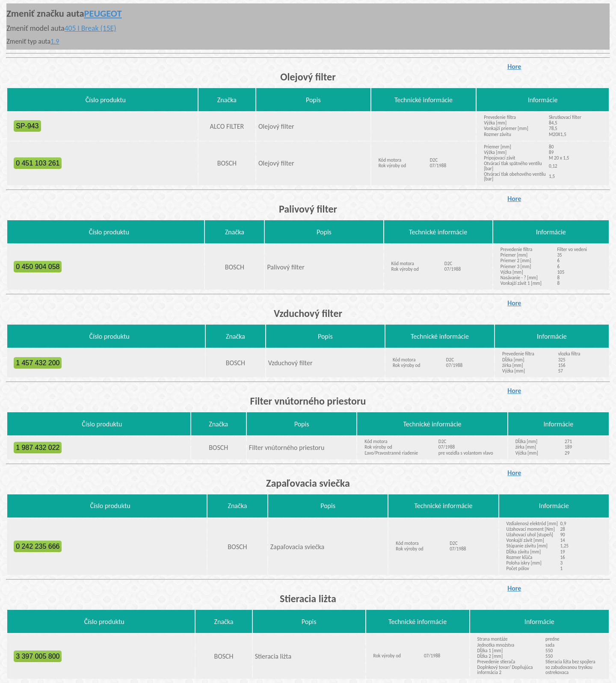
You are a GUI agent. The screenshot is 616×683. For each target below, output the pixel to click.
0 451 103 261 (38, 163)
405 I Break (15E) (90, 28)
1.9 (55, 41)
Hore (514, 67)
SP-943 (27, 126)
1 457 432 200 (38, 363)
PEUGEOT (103, 13)
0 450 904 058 (38, 267)
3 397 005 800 (38, 656)
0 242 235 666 (38, 546)
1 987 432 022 (38, 448)
